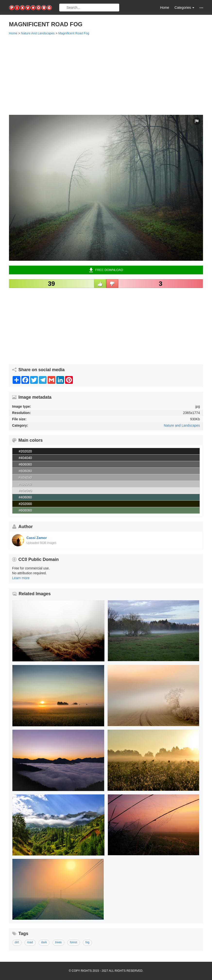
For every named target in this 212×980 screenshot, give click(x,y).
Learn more (21, 578)
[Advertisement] (106, 75)
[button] (201, 8)
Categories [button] (185, 8)
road (30, 942)
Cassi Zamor (37, 538)
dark (44, 942)
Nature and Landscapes (182, 425)
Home (165, 8)
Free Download (106, 270)
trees (58, 942)
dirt (17, 942)
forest (74, 942)
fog (88, 942)
